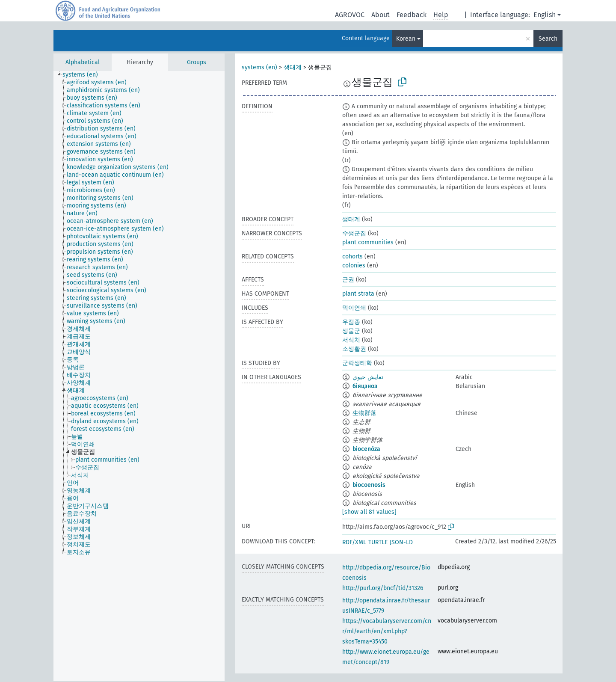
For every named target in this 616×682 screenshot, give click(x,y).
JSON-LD (401, 542)
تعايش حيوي (368, 377)
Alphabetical (83, 62)
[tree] (139, 376)
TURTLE (378, 542)
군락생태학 (357, 363)
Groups (197, 62)
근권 (348, 280)
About (381, 15)
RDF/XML (354, 542)
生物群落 (364, 413)
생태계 (293, 67)
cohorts (352, 256)
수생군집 (354, 233)
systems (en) (259, 67)
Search (548, 39)
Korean (406, 39)
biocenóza (366, 449)
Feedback (412, 15)
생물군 (351, 331)
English (545, 15)
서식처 (351, 340)
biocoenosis (369, 485)
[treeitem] (84, 75)
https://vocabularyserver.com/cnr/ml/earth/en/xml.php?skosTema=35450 (387, 631)
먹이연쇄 (354, 308)
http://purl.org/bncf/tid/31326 (383, 588)
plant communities (368, 242)
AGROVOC (350, 15)
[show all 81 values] (369, 512)
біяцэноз (365, 386)
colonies (354, 265)
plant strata (358, 294)
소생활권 (354, 349)
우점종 (351, 322)
